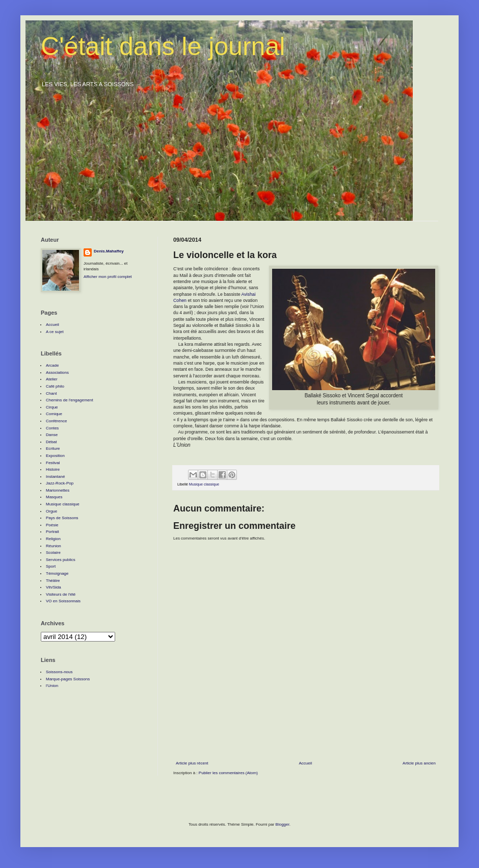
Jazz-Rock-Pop (60, 483)
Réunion (54, 546)
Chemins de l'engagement (70, 400)
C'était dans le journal (163, 46)
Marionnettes (58, 490)
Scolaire (53, 553)
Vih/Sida (54, 587)
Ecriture (53, 449)
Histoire (53, 469)
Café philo (55, 386)
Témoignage (57, 573)
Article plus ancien (419, 763)
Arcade (52, 365)
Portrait (52, 532)
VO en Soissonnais (63, 601)
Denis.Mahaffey (109, 251)
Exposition (55, 456)
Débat (51, 442)
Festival (53, 463)
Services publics (61, 560)
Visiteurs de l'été (61, 594)
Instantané (55, 477)
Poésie (52, 525)
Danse (52, 435)
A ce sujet (55, 332)
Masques (54, 497)
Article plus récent (192, 763)
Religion (53, 539)
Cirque (52, 407)
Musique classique (204, 484)
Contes (52, 428)
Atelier (52, 379)
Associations (57, 373)
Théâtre (53, 581)
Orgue (51, 511)
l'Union (52, 686)
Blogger (283, 824)
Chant (51, 393)
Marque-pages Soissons (68, 679)
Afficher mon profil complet (108, 277)
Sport (51, 566)
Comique (54, 414)
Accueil (305, 763)
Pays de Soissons (62, 518)
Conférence (56, 421)
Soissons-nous (59, 672)
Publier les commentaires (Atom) (228, 773)
